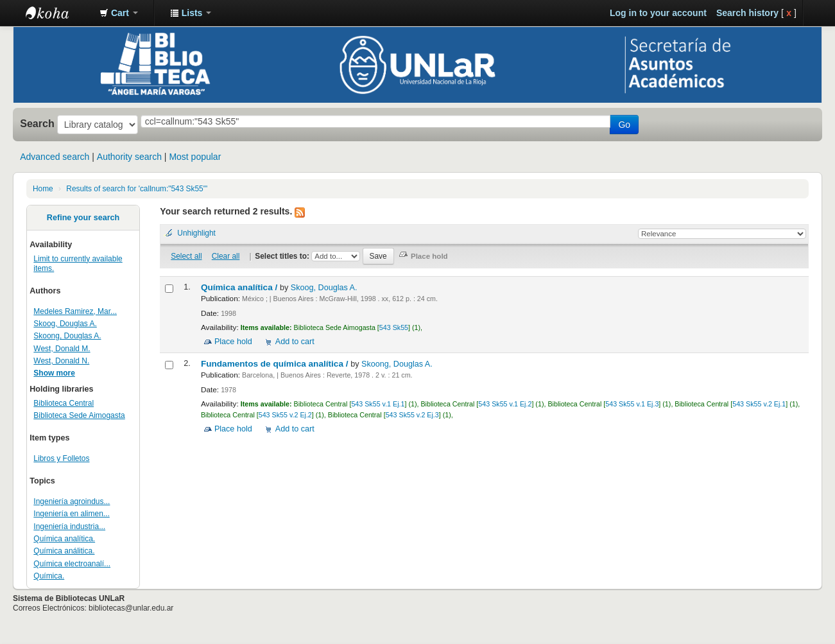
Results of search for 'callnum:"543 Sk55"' (137, 189)
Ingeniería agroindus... (72, 501)
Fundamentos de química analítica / (276, 364)
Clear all (226, 256)
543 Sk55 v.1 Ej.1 (378, 404)
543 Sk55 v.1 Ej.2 (505, 404)
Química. (49, 576)
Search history (747, 13)
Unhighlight (196, 233)
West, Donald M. (62, 349)
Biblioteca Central (64, 403)
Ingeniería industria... (69, 527)
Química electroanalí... (72, 564)
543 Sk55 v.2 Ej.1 (759, 404)
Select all (186, 256)
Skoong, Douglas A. (67, 336)
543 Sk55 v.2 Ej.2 (285, 415)
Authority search (129, 157)
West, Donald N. (61, 361)
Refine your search (83, 218)
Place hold (233, 342)
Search (37, 123)
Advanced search (55, 157)
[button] (119, 13)
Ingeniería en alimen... (71, 514)
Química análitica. (64, 551)
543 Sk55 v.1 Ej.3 (632, 404)
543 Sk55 (394, 327)
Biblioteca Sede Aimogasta (79, 415)
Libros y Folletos (61, 458)
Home (43, 189)
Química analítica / (240, 287)
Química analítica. (64, 539)
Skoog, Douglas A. (65, 324)
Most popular (195, 157)
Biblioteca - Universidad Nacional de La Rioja (58, 13)
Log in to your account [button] (658, 13)
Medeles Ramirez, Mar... (75, 311)
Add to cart (295, 342)
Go (624, 125)
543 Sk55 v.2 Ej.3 (412, 415)
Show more (54, 373)
